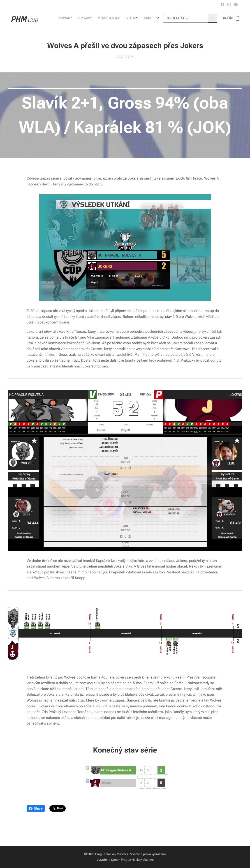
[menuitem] (130, 18)
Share (36, 808)
